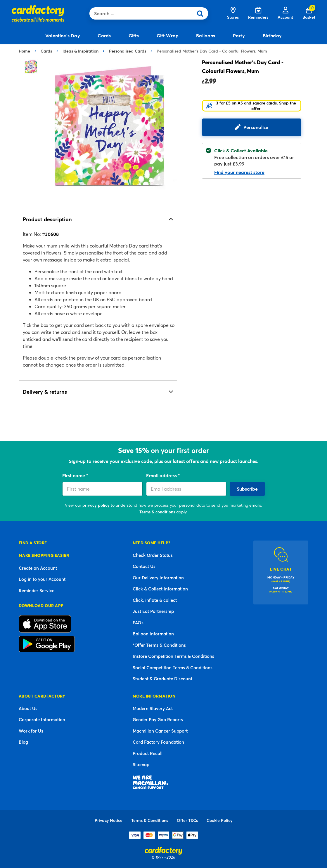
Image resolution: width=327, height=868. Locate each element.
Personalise (256, 127)
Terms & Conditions (150, 820)
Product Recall (148, 753)
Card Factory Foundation (158, 742)
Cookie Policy (219, 820)
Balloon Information (153, 634)
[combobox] (143, 13)
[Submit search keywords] (202, 13)
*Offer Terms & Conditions (159, 645)
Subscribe (247, 489)
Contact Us (144, 566)
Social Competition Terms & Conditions (173, 667)
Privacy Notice (109, 820)
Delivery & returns (45, 392)
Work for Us (31, 731)
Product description (47, 219)
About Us (28, 708)
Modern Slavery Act (153, 708)
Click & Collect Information (160, 589)
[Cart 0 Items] (309, 13)
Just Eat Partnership (153, 611)
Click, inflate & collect (155, 600)
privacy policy (96, 505)
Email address (162, 475)
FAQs (138, 623)
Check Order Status (153, 555)
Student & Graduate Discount (162, 679)
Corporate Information (42, 719)
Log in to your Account (42, 579)
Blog (23, 742)
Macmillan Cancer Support (160, 731)
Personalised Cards (128, 51)
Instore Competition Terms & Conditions (173, 656)
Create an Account (38, 568)
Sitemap (141, 764)
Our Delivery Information (158, 578)
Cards (46, 51)
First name (74, 475)
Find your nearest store (239, 172)
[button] (252, 106)
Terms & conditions (157, 512)
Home (24, 51)
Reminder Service (37, 590)
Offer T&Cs (187, 820)
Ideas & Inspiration (81, 51)
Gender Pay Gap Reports (158, 719)
